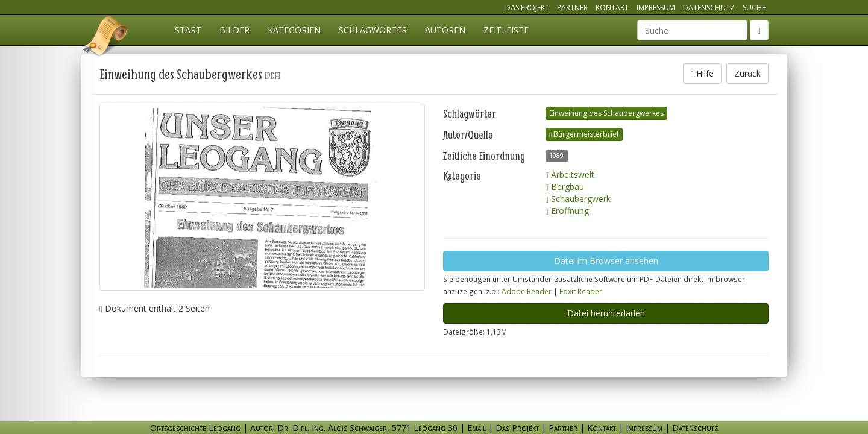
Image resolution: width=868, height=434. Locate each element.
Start (188, 30)
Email (476, 428)
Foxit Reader (581, 291)
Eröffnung (567, 211)
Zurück (747, 73)
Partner (572, 8)
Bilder (234, 30)
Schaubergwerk (578, 199)
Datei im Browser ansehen (606, 261)
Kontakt (612, 8)
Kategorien (294, 30)
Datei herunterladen (606, 313)
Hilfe (702, 73)
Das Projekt (527, 8)
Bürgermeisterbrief (584, 134)
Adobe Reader (527, 291)
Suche (754, 8)
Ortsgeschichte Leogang (105, 38)
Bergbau (565, 187)
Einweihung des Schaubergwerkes (606, 113)
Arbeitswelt (570, 175)
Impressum (656, 8)
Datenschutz (709, 8)
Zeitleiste (506, 30)
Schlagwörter (373, 30)
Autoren (445, 30)
